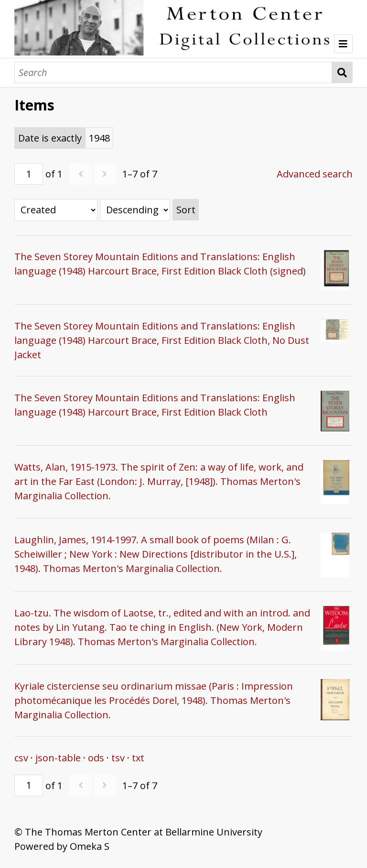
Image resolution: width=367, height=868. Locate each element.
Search (342, 72)
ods (96, 758)
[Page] (29, 174)
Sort (186, 210)
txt (138, 758)
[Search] (173, 72)
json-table (58, 758)
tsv (118, 758)
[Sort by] (56, 210)
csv (21, 758)
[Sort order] (135, 210)
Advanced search (315, 174)
